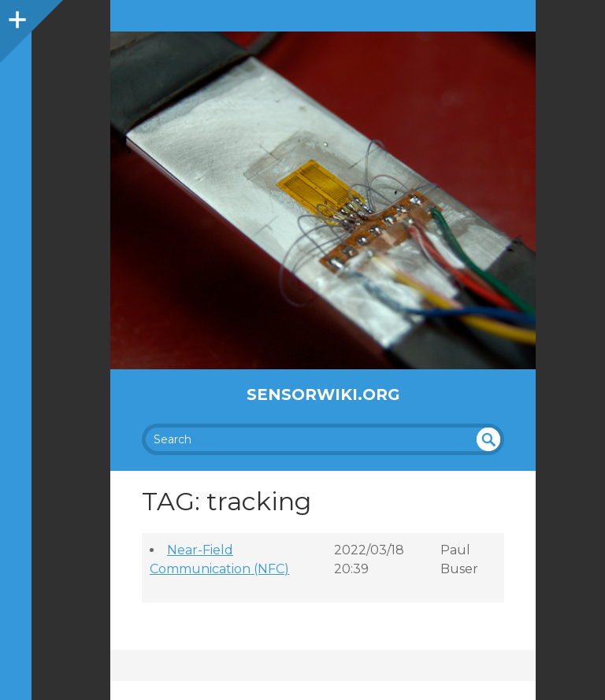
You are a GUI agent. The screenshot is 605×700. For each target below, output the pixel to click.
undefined (488, 439)
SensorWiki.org (323, 394)
